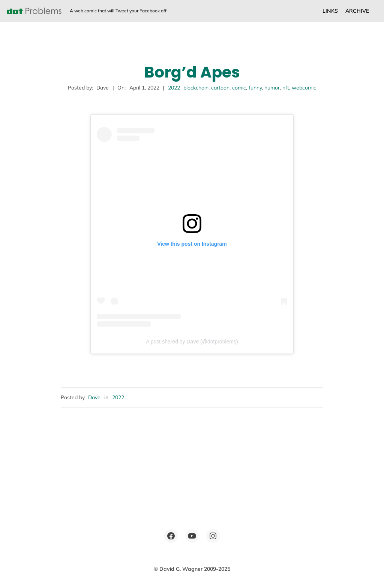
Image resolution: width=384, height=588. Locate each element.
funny (255, 88)
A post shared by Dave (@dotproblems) (192, 342)
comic (239, 88)
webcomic (304, 88)
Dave (94, 397)
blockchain (196, 88)
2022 (174, 88)
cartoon (220, 88)
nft (286, 88)
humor (272, 88)
